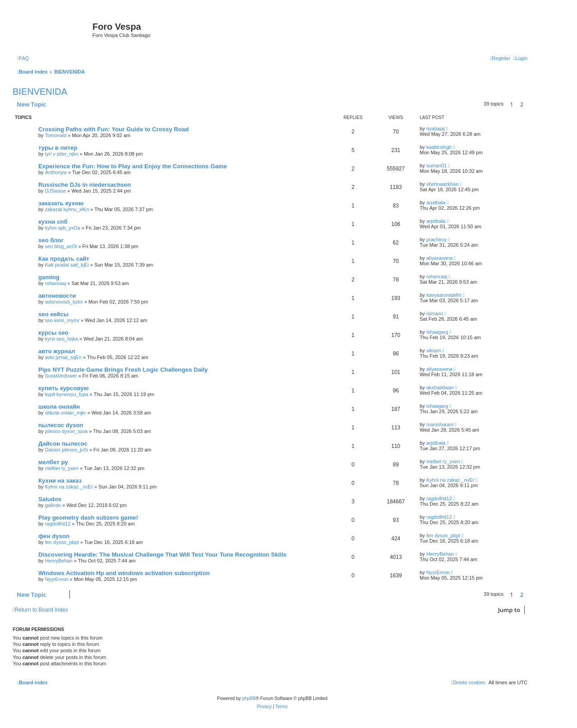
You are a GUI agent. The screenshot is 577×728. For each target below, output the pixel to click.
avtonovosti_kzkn (64, 302)
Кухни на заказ (60, 481)
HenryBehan (59, 561)
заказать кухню (61, 203)
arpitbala (436, 203)
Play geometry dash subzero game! (88, 518)
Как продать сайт (64, 259)
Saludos (50, 499)
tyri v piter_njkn (62, 154)
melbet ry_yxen (62, 468)
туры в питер (58, 148)
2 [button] (522, 104)
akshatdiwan (440, 387)
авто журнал (57, 351)
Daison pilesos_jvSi (66, 450)
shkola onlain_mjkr (66, 413)
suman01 (437, 166)
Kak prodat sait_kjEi (67, 265)
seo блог (51, 240)
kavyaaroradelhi (444, 295)
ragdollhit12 (439, 498)
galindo (53, 505)
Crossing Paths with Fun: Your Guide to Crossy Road (114, 129)
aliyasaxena (440, 258)
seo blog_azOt (61, 246)
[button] (530, 104)
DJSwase (55, 191)
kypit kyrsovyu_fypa (67, 394)
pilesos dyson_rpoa (66, 431)
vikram (434, 350)
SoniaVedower (61, 376)
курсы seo (53, 333)
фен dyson (54, 536)
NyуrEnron (57, 579)
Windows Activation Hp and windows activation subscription (124, 573)
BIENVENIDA (40, 92)
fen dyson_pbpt (62, 542)
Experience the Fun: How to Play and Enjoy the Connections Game (133, 166)
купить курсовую (64, 388)
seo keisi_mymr (62, 320)
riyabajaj (436, 129)
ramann (435, 313)
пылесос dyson (61, 425)
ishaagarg (437, 332)
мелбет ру (53, 462)
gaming (49, 277)
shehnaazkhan (443, 184)
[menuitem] (23, 58)
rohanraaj (55, 283)
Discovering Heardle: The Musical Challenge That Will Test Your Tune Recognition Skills (163, 555)
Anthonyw (56, 172)
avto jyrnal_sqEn (63, 357)
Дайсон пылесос (63, 444)
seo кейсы (53, 314)
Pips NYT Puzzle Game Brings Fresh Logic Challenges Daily (123, 370)
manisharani (440, 424)
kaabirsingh (439, 147)
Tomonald (56, 135)
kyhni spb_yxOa (63, 228)
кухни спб (53, 222)
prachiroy (437, 240)
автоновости (57, 296)
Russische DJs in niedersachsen (85, 185)
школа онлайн (59, 407)
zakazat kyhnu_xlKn (67, 209)
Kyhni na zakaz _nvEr (69, 487)
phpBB (249, 698)
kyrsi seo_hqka (62, 339)
